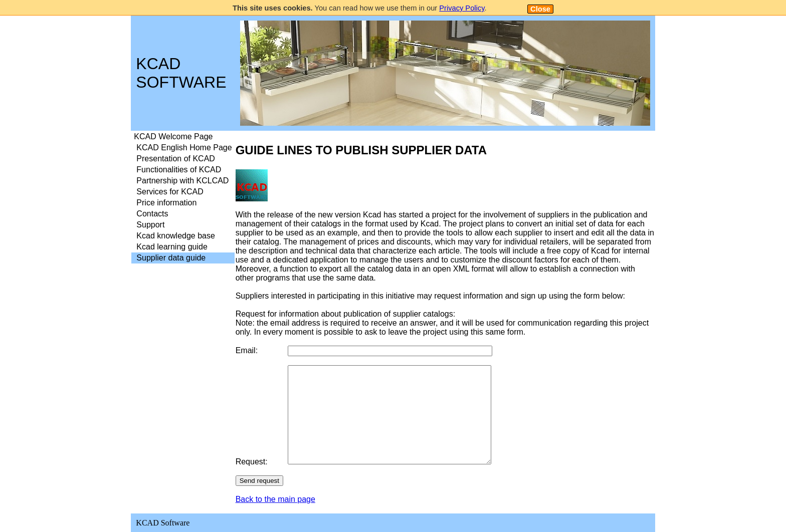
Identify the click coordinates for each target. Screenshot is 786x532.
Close (540, 9)
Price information (166, 203)
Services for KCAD (170, 192)
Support (150, 225)
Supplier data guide (171, 258)
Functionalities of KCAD (179, 170)
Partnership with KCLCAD (182, 181)
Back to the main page (275, 499)
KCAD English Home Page (184, 148)
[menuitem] (183, 137)
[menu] (183, 197)
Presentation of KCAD (176, 159)
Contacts (152, 214)
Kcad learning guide (172, 247)
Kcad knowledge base (176, 236)
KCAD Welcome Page (173, 137)
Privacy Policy (462, 8)
